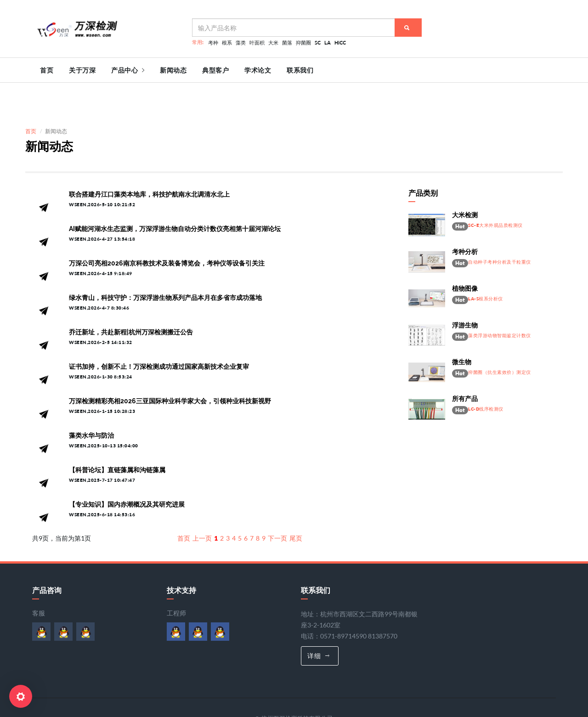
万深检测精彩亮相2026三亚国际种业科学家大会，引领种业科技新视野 (170, 367)
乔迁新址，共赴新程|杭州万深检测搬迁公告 (131, 298)
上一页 (202, 504)
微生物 (462, 327)
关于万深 (82, 70)
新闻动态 (173, 70)
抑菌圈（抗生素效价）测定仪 (500, 338)
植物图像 (465, 254)
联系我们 (300, 70)
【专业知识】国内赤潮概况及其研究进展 (127, 470)
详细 (319, 621)
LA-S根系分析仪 (486, 264)
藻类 (241, 42)
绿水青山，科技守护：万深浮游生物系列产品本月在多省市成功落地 (165, 264)
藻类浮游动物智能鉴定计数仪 (500, 301)
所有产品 (465, 364)
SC (318, 42)
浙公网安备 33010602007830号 (325, 695)
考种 (213, 42)
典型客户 (215, 70)
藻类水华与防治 (91, 401)
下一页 (277, 504)
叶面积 (257, 42)
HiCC (340, 42)
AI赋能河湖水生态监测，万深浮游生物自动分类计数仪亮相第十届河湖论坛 (175, 195)
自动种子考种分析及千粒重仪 (500, 228)
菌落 (287, 42)
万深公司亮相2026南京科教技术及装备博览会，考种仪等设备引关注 (167, 229)
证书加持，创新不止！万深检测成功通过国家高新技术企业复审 (159, 333)
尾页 (296, 504)
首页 (47, 70)
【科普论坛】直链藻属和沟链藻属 (117, 436)
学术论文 (258, 70)
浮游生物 (465, 291)
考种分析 (465, 217)
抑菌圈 (303, 42)
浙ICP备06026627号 (247, 695)
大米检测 (465, 181)
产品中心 (128, 70)
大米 (273, 42)
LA (328, 42)
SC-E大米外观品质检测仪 (495, 191)
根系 (227, 42)
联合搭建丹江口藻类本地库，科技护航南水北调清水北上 (149, 160)
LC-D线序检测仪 (486, 375)
